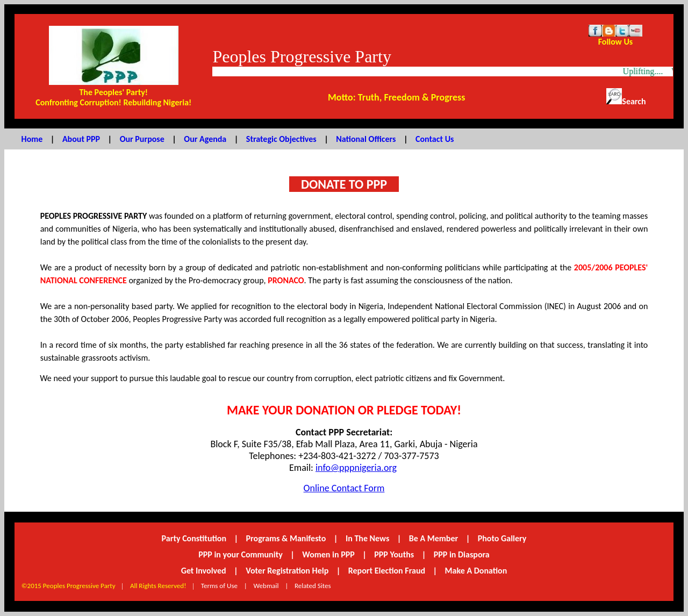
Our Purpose (142, 139)
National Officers (366, 139)
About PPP (81, 139)
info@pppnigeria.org (356, 468)
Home (32, 139)
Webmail (266, 586)
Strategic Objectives (281, 139)
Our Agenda (205, 139)
